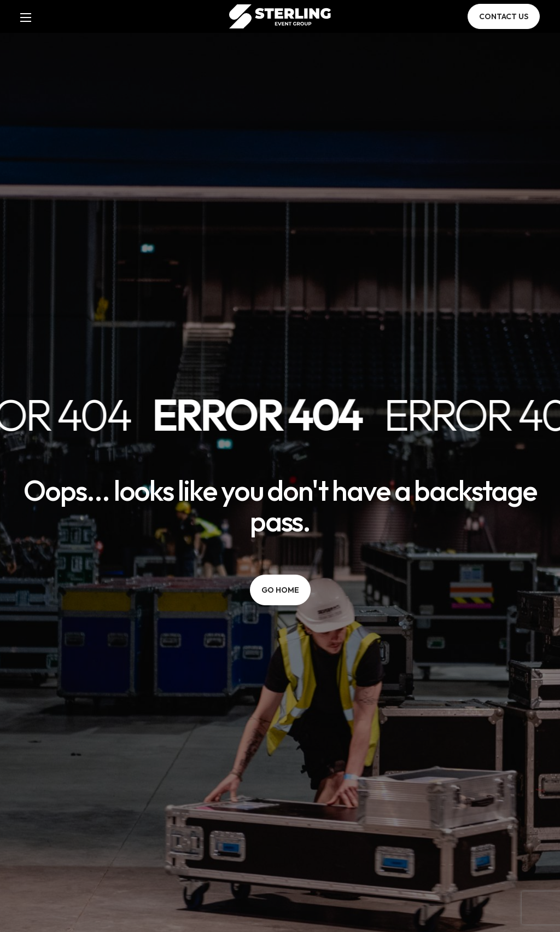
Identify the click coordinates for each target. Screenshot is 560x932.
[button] (504, 16)
